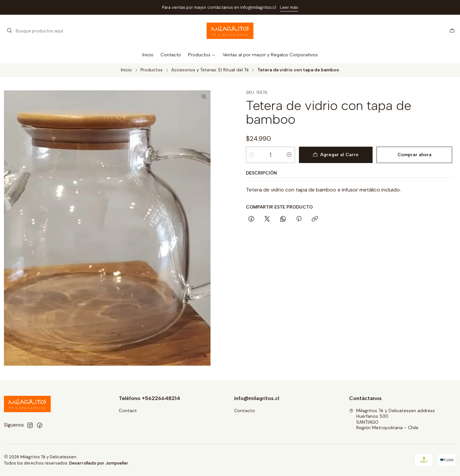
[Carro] (452, 31)
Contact (128, 411)
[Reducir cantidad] (252, 155)
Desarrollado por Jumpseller (99, 463)
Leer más (289, 7)
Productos (152, 70)
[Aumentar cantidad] (289, 155)
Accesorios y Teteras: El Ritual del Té (210, 70)
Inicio (126, 70)
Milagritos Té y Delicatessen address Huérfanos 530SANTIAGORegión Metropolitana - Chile (392, 419)
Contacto (245, 411)
